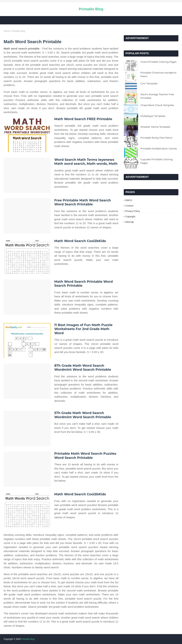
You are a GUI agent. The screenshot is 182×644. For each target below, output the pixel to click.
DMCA (129, 200)
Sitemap (130, 222)
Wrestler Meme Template (155, 127)
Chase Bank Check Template (157, 105)
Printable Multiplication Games (159, 148)
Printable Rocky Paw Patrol (156, 138)
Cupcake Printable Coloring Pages (156, 161)
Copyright (130, 217)
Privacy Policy (133, 211)
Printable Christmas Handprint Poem (158, 74)
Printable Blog (91, 9)
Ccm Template (149, 83)
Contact (129, 206)
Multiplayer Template (153, 116)
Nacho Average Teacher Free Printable (157, 96)
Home (7, 31)
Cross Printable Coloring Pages (158, 62)
